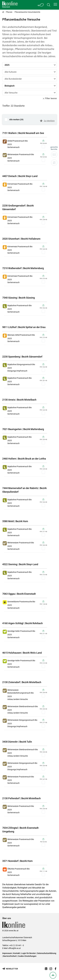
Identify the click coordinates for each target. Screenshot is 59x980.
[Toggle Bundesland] (41, 5)
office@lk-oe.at (14, 948)
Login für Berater (29, 953)
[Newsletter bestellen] (10, 969)
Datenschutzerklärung (47, 953)
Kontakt (17, 953)
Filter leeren (50, 98)
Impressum (7, 953)
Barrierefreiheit (10, 956)
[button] (55, 4)
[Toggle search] (49, 5)
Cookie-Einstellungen (27, 956)
